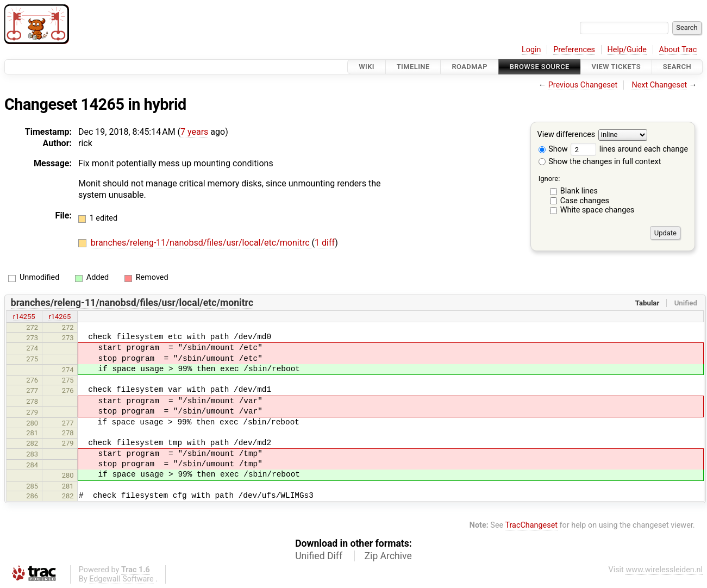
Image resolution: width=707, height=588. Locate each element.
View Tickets (616, 67)
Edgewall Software (121, 579)
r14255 (24, 317)
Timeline (413, 67)
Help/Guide (627, 50)
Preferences (574, 50)
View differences (567, 135)
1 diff (325, 243)
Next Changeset (659, 85)
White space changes (597, 210)
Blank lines (579, 191)
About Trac (678, 50)
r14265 (60, 317)
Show (553, 149)
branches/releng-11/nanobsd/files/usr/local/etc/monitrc (201, 243)
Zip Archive (388, 556)
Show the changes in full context (600, 162)
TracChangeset (531, 525)
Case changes (585, 201)
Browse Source (540, 67)
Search (677, 67)
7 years (194, 132)
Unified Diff (319, 556)
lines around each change (629, 149)
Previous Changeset (583, 85)
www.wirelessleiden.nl (664, 570)
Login (531, 50)
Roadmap (470, 67)
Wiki (367, 67)
